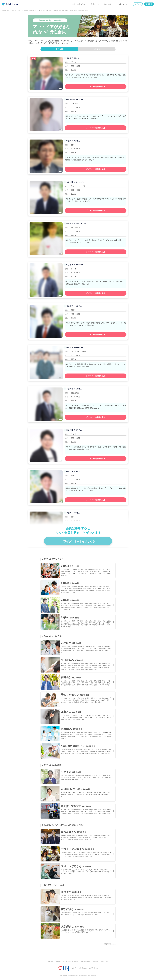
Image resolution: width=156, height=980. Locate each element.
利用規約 (58, 962)
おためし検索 (38, 10)
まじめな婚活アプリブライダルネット (12, 10)
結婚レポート (109, 4)
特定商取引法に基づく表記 (70, 962)
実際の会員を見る (79, 4)
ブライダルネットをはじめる (78, 541)
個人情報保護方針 (86, 962)
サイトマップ (104, 962)
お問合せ (96, 962)
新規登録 (149, 4)
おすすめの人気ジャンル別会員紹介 (52, 10)
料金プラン (124, 4)
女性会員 (97, 49)
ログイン (138, 4)
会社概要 (50, 962)
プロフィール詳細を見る (96, 87)
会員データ (95, 4)
